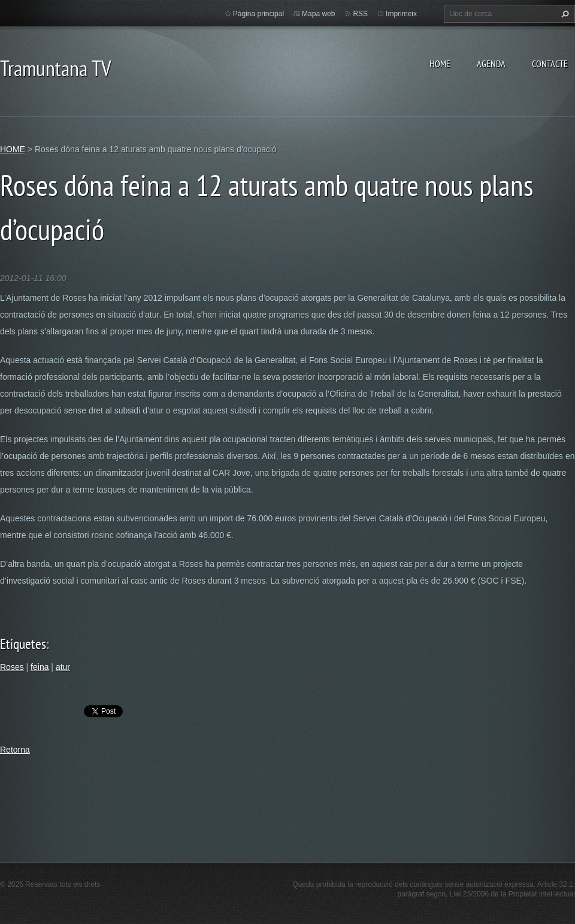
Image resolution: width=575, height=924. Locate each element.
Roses (12, 667)
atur (63, 667)
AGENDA (491, 64)
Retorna (15, 750)
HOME (440, 64)
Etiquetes (23, 644)
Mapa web (318, 14)
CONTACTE (550, 64)
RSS (360, 14)
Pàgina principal (258, 14)
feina (40, 667)
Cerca (564, 14)
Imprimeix (401, 14)
